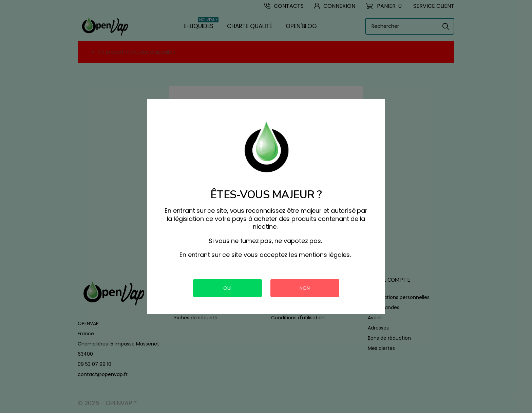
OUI (227, 288)
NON (305, 288)
